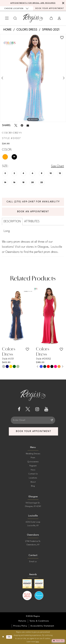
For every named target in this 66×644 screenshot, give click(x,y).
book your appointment (34, 431)
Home (7, 30)
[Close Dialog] (3, 637)
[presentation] (16, 316)
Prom (33, 458)
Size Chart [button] (57, 166)
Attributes (32, 222)
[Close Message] (63, 3)
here (37, 642)
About (33, 482)
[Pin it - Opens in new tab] (22, 125)
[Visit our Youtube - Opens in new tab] (46, 409)
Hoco (33, 470)
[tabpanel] (33, 78)
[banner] (33, 18)
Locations (33, 478)
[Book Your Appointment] (50, 9)
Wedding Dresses (33, 454)
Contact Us (33, 474)
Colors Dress (27, 30)
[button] (7, 18)
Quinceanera (33, 462)
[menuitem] (17, 8)
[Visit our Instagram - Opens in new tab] (37, 409)
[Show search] (15, 18)
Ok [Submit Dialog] (9, 637)
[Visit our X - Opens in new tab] (28, 409)
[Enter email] (33, 420)
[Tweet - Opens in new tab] (16, 125)
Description (12, 222)
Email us (33, 562)
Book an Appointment (33, 212)
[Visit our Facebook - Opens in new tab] (19, 409)
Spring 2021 (51, 30)
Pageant (33, 466)
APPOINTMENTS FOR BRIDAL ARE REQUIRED (33, 3)
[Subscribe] (52, 420)
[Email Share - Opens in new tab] (28, 125)
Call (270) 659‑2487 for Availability (33, 202)
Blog (33, 486)
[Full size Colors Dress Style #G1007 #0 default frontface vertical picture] (33, 78)
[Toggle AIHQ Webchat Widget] (58, 641)
